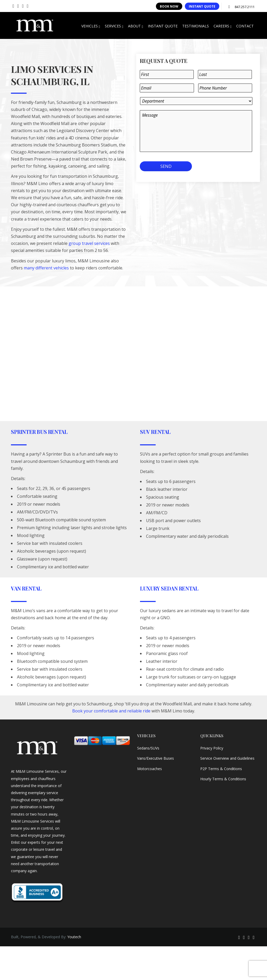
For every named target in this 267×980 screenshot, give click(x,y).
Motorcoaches (150, 769)
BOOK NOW (169, 6)
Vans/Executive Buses (156, 758)
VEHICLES (91, 26)
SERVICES (114, 26)
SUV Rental (155, 432)
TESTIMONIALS (196, 26)
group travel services (89, 243)
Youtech (74, 937)
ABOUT (136, 26)
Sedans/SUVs (148, 748)
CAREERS (223, 26)
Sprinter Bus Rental (39, 432)
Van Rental (26, 588)
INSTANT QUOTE (202, 6)
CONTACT (245, 26)
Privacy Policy (212, 748)
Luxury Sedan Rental (169, 588)
